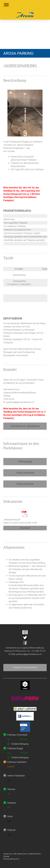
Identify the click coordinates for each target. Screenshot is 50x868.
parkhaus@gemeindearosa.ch (29, 654)
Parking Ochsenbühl (25, 473)
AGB (15, 854)
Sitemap (6, 856)
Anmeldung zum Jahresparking (25, 426)
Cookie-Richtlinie (34, 854)
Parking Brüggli (25, 462)
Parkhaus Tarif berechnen (25, 667)
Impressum (8, 854)
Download (25, 528)
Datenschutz (22, 854)
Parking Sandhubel (25, 484)
